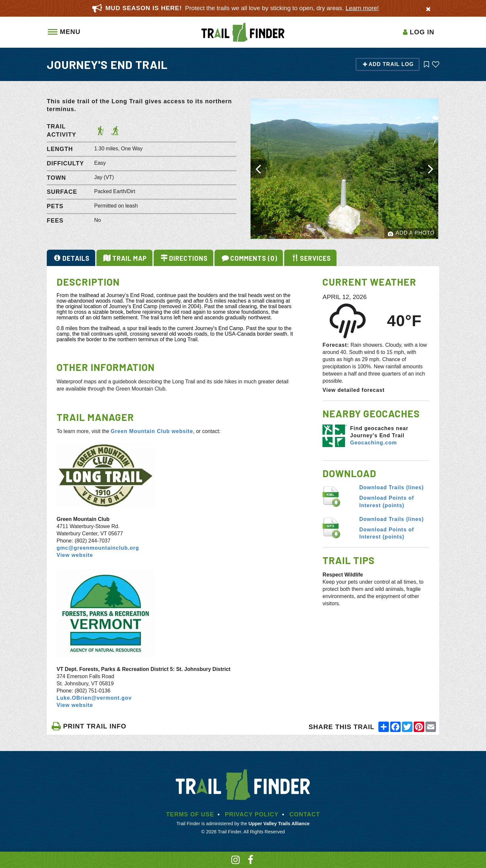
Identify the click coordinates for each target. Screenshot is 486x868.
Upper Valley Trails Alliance (279, 824)
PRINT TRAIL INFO (89, 726)
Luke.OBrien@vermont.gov (94, 698)
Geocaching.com (373, 443)
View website (75, 555)
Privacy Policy (252, 814)
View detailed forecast (354, 390)
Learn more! (362, 8)
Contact (305, 814)
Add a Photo (411, 233)
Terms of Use (190, 814)
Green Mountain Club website (152, 431)
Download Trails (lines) (392, 487)
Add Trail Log (388, 64)
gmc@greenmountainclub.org (98, 548)
